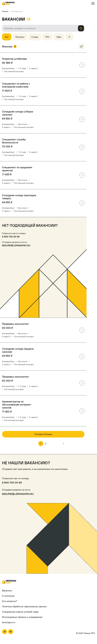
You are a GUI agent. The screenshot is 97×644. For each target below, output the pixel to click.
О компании (8, 596)
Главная (5, 11)
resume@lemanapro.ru (16, 245)
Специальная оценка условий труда (20, 612)
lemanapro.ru (9, 622)
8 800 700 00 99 (11, 237)
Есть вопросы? (10, 601)
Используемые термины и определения (22, 617)
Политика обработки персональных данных (24, 606)
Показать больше (43, 434)
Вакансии (7, 591)
